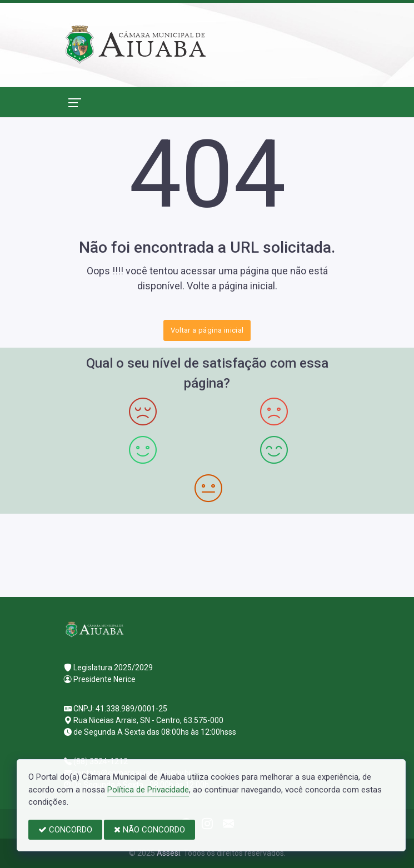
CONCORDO (65, 830)
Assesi (168, 853)
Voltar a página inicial (207, 330)
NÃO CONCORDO (149, 830)
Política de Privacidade (148, 790)
